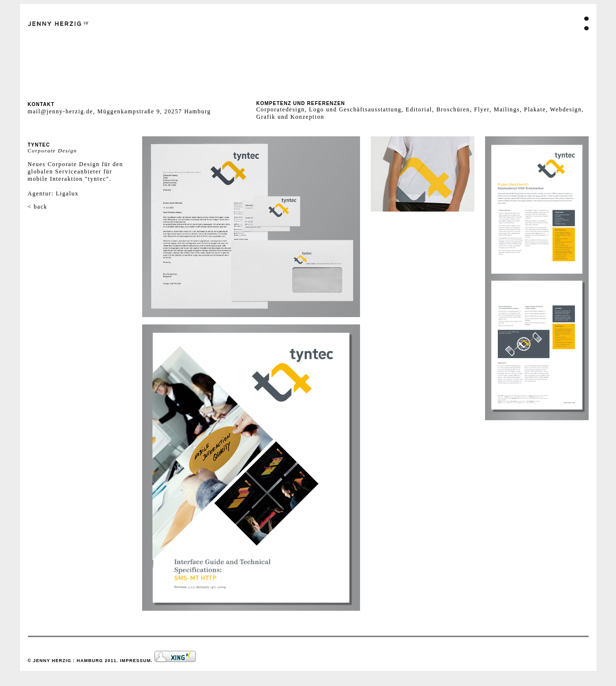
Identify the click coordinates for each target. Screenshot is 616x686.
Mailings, (509, 109)
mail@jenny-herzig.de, (63, 111)
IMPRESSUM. (138, 661)
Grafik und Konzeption (290, 117)
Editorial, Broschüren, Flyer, (449, 109)
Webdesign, (567, 109)
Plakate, (537, 109)
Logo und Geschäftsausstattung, (355, 109)
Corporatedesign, (282, 109)
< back (38, 207)
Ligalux (67, 193)
